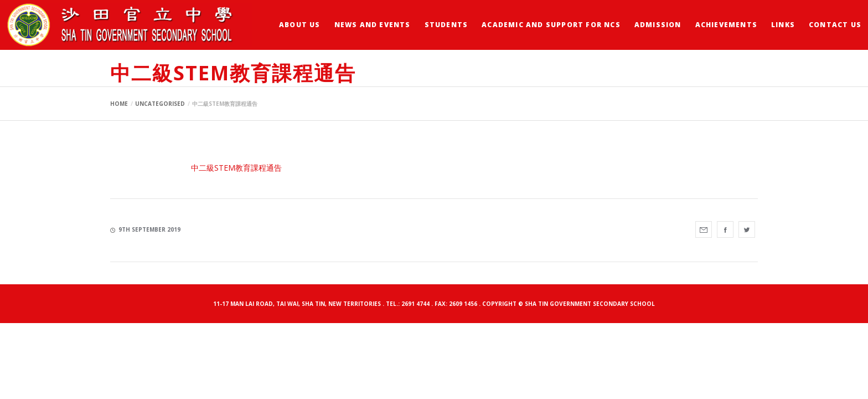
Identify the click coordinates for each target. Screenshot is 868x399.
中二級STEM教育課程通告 (236, 168)
